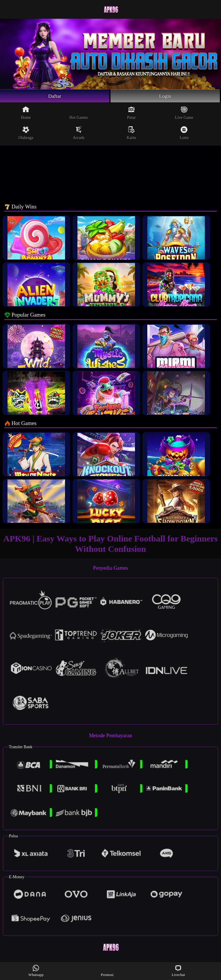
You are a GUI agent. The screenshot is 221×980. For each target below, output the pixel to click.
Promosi (107, 971)
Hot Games (79, 113)
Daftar (55, 96)
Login (165, 96)
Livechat (178, 971)
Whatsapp (36, 971)
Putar (131, 113)
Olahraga (26, 133)
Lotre (184, 133)
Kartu (131, 133)
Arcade (79, 133)
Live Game (184, 113)
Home (26, 113)
